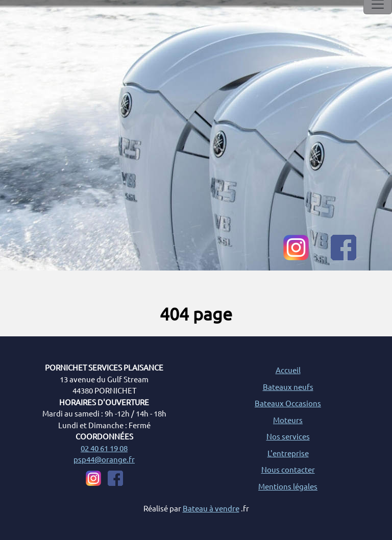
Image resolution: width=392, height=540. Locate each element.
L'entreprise (288, 453)
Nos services (288, 436)
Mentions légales (288, 486)
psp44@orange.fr (104, 459)
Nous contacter (288, 469)
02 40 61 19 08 (104, 448)
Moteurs (288, 420)
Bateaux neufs (288, 387)
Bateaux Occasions (288, 403)
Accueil (288, 370)
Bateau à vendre (211, 508)
